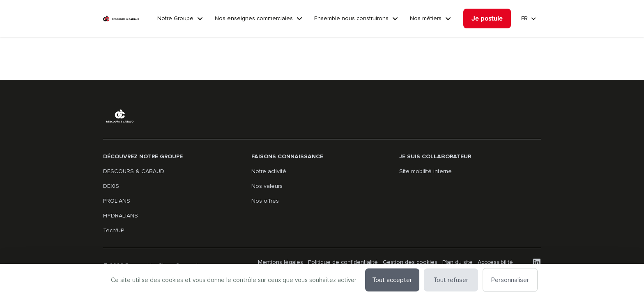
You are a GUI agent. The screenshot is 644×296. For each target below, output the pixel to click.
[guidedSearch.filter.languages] (529, 18)
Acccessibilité (495, 262)
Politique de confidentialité (343, 262)
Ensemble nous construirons (351, 18)
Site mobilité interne (425, 171)
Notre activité (269, 171)
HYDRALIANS (121, 216)
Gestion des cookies (410, 262)
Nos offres (265, 201)
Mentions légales (281, 262)
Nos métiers (426, 18)
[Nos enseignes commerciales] (299, 18)
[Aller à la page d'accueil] (121, 18)
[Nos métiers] (448, 18)
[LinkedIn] (537, 262)
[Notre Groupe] (200, 18)
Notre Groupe (175, 18)
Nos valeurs (267, 186)
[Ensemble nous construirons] (395, 18)
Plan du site (458, 262)
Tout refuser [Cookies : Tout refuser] (451, 280)
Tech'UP (114, 230)
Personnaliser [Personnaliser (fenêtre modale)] (510, 280)
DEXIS (111, 186)
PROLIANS (117, 201)
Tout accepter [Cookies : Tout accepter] (392, 280)
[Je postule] (487, 18)
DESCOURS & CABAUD (134, 171)
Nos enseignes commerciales (254, 18)
